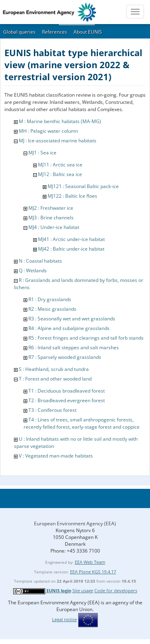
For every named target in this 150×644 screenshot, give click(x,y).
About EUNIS (88, 32)
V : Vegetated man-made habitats (56, 456)
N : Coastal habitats (40, 261)
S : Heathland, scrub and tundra (54, 369)
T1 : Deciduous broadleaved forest (67, 391)
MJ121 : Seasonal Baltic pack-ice (83, 186)
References (55, 32)
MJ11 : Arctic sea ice (60, 165)
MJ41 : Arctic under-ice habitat (71, 239)
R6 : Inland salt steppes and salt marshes (74, 347)
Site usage (83, 590)
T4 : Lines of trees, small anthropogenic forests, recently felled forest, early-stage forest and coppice (82, 423)
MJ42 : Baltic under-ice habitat (71, 249)
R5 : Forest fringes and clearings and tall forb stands (86, 338)
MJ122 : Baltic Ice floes (72, 196)
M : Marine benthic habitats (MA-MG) (60, 121)
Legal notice (64, 619)
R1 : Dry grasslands (50, 299)
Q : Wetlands (33, 270)
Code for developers (116, 590)
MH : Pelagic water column (48, 131)
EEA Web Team (90, 562)
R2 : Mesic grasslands (52, 309)
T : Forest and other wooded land (55, 379)
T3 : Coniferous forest (52, 410)
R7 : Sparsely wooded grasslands (65, 357)
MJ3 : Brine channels (51, 218)
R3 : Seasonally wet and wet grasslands (72, 319)
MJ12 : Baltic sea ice (60, 174)
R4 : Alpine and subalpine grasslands (69, 328)
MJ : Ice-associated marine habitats (58, 141)
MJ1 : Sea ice (42, 153)
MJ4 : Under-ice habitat (54, 227)
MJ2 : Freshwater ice (51, 208)
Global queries (19, 32)
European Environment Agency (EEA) (75, 524)
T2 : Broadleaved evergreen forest (67, 400)
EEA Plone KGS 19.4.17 (93, 572)
